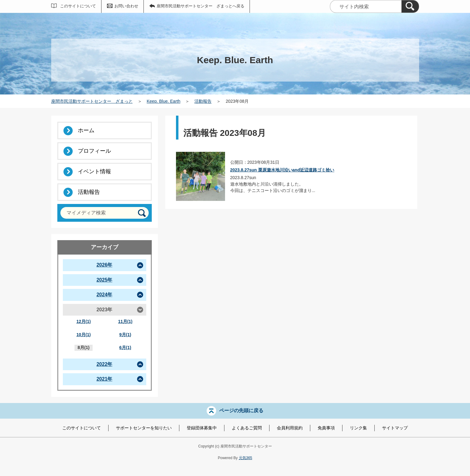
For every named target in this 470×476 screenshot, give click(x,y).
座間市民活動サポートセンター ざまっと (92, 101)
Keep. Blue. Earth (164, 101)
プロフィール (94, 151)
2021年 (105, 379)
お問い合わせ (126, 6)
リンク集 (358, 428)
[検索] (410, 6)
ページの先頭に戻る (241, 410)
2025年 (105, 280)
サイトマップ (395, 428)
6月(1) (125, 347)
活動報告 (203, 101)
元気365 (246, 458)
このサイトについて (78, 6)
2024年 (105, 295)
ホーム (86, 130)
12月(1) (84, 321)
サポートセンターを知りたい (144, 428)
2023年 (105, 310)
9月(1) (125, 335)
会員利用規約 (290, 428)
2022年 (105, 364)
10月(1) (84, 335)
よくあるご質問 (247, 428)
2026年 (105, 265)
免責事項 (326, 428)
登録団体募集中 (202, 428)
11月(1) (125, 321)
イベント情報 (94, 171)
